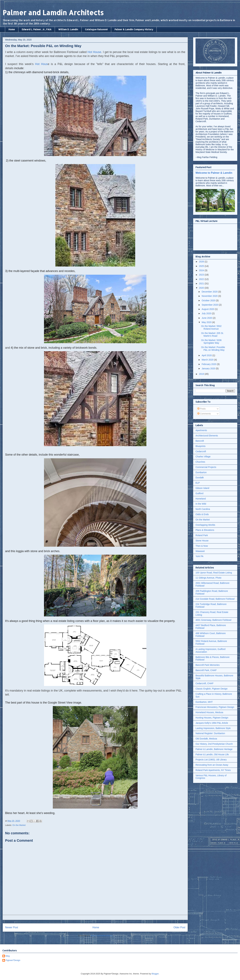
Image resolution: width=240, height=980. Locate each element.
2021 (202, 283)
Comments (204, 414)
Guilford (199, 493)
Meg (8, 956)
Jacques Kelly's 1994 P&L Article (212, 723)
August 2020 (208, 309)
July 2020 (207, 313)
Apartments (201, 430)
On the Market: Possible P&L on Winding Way (213, 349)
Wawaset (200, 551)
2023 (202, 275)
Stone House (202, 541)
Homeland (201, 499)
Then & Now (202, 546)
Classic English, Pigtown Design (212, 689)
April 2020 (207, 355)
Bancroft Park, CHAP (206, 670)
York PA (199, 556)
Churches (200, 462)
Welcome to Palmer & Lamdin (214, 173)
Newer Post (12, 927)
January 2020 (209, 369)
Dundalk (200, 478)
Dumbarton (201, 472)
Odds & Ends (202, 514)
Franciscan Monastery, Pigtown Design (215, 707)
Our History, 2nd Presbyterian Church (214, 744)
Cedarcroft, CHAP (204, 683)
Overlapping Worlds (205, 525)
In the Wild (201, 504)
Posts (202, 409)
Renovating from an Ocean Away (212, 765)
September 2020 (210, 305)
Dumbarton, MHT (204, 702)
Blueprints (200, 446)
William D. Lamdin (68, 29)
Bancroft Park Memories (208, 665)
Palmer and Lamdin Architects (53, 13)
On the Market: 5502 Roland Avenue (211, 327)
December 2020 (210, 292)
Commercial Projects (206, 467)
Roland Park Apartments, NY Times (213, 770)
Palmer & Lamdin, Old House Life (212, 754)
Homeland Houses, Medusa (209, 712)
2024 (202, 270)
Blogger (155, 974)
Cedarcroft (201, 451)
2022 (202, 279)
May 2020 (207, 322)
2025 (202, 266)
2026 (202, 262)
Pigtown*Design (13, 960)
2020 (202, 288)
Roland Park (202, 535)
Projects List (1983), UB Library (211, 760)
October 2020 (209, 300)
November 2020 (210, 296)
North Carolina (203, 509)
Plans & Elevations (205, 530)
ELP (198, 483)
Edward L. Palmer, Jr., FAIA (37, 29)
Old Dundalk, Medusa (206, 739)
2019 (202, 374)
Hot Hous (41, 64)
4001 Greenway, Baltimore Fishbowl (213, 620)
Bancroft (200, 441)
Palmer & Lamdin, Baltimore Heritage (214, 749)
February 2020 (209, 364)
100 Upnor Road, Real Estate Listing (214, 573)
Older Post (179, 927)
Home (12, 29)
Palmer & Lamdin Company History (134, 29)
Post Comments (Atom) (102, 936)
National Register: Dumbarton (210, 733)
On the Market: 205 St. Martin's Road (212, 334)
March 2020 (208, 360)
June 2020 (207, 318)
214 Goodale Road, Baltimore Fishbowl (215, 599)
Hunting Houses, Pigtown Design (212, 718)
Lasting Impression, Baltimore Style (213, 728)
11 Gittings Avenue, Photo (208, 578)
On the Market (19, 825)
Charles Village (203, 457)
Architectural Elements (207, 436)
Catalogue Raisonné (96, 29)
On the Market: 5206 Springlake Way (211, 342)
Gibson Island (202, 488)
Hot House (94, 52)
